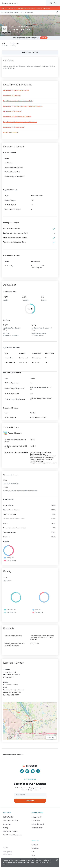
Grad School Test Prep (10, 821)
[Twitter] (22, 771)
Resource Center (37, 828)
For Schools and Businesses (12, 835)
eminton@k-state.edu (16, 690)
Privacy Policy (8, 852)
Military (6, 828)
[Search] (51, 3)
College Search (36, 817)
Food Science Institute (11, 133)
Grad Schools (11, 8)
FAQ (33, 852)
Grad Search (36, 821)
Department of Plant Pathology (14, 127)
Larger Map (51, 737)
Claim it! (44, 38)
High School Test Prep (10, 831)
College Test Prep (9, 817)
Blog (33, 855)
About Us (35, 845)
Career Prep (7, 824)
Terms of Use (7, 854)
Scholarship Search (38, 824)
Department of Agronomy (12, 96)
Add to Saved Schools (30, 52)
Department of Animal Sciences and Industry (18, 101)
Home (3, 8)
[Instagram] (38, 771)
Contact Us (35, 848)
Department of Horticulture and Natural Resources (20, 122)
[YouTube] (33, 771)
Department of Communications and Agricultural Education (23, 106)
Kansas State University (26, 8)
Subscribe (30, 801)
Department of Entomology (12, 111)
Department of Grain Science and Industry (17, 117)
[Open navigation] (55, 3)
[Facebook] (27, 771)
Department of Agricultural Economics (16, 90)
